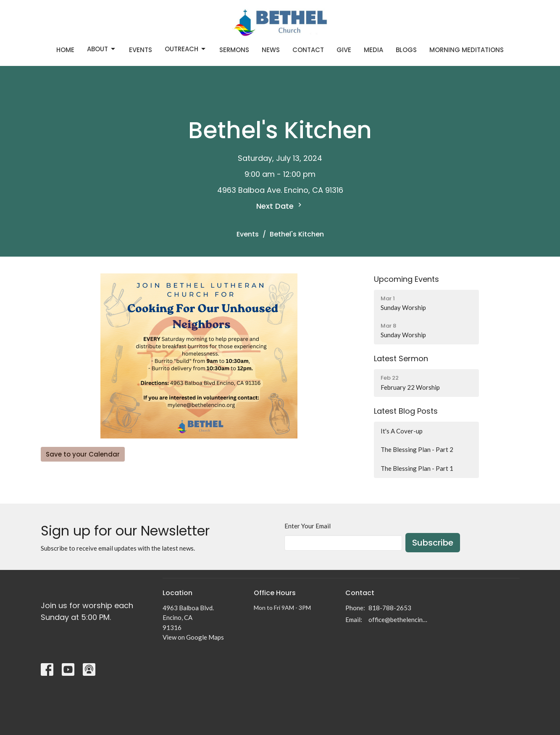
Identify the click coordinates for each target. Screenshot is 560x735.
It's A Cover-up (402, 431)
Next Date (280, 206)
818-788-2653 (390, 608)
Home (65, 50)
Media (373, 50)
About (102, 49)
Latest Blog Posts (406, 411)
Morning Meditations (467, 50)
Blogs (406, 50)
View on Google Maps (193, 637)
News (271, 50)
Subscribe (433, 543)
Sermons (234, 50)
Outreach (186, 49)
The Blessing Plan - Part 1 (417, 468)
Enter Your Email (308, 526)
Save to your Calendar (83, 454)
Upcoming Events (406, 279)
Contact (308, 50)
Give (344, 50)
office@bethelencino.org (398, 619)
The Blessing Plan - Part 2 (417, 449)
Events (141, 50)
